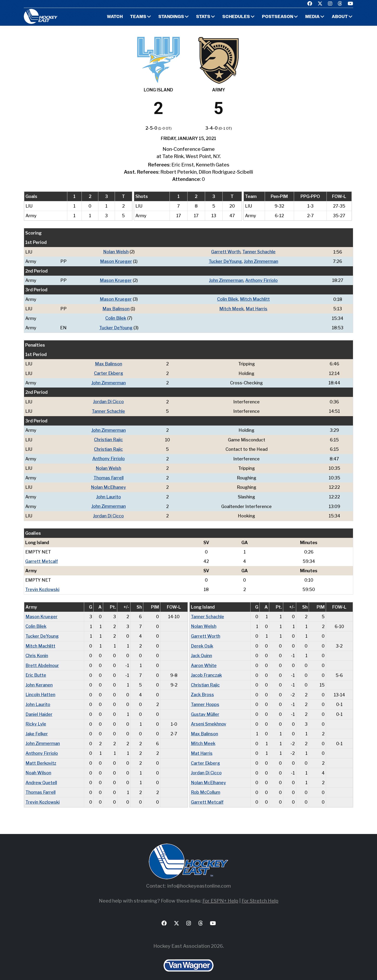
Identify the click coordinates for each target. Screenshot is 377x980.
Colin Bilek (228, 299)
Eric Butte (36, 671)
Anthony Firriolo (261, 280)
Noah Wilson (38, 767)
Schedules (236, 17)
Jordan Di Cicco (109, 400)
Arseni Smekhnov (209, 719)
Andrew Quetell (41, 777)
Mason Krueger (116, 261)
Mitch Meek (232, 308)
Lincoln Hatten (41, 690)
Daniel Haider (39, 709)
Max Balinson (116, 308)
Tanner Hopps (205, 700)
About (340, 17)
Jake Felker (37, 729)
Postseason (277, 17)
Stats (203, 17)
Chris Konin (37, 652)
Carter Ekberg (109, 372)
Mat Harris (257, 308)
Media (312, 17)
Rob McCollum (206, 786)
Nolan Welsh (116, 252)
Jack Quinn (202, 652)
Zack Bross (202, 690)
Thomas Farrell (109, 475)
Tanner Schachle (259, 252)
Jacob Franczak (207, 671)
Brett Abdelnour (42, 661)
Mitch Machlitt (255, 299)
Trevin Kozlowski (42, 586)
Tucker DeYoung (225, 261)
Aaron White (204, 661)
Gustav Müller (205, 709)
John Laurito (109, 494)
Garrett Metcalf (42, 558)
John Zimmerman (261, 261)
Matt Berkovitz (41, 757)
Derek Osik (202, 642)
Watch (114, 17)
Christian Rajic (109, 438)
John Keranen (39, 680)
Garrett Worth (226, 252)
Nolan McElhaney (109, 485)
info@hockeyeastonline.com (199, 879)
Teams (138, 17)
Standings (171, 17)
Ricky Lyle (36, 719)
